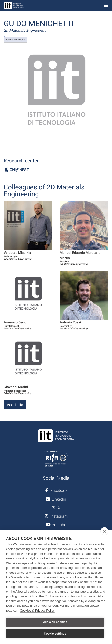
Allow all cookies (55, 622)
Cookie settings (55, 634)
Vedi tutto (15, 405)
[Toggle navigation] (106, 6)
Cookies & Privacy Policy (37, 610)
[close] (104, 531)
